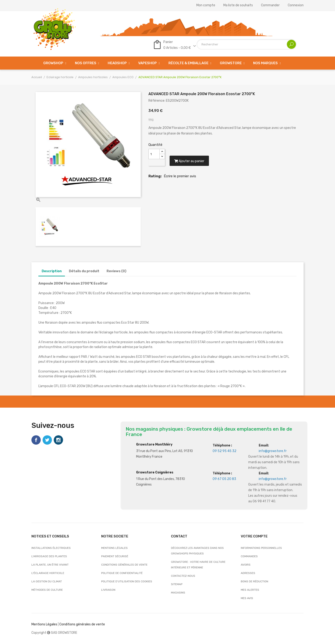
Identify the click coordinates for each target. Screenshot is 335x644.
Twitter (47, 440)
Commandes (249, 556)
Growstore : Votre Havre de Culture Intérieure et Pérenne (198, 565)
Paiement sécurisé (115, 556)
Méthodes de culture (47, 590)
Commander (270, 5)
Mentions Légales (44, 624)
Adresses (248, 573)
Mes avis (247, 598)
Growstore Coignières (155, 472)
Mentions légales (114, 548)
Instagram (58, 440)
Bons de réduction (255, 581)
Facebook (36, 440)
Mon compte (206, 5)
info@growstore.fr (273, 451)
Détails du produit (84, 271)
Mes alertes (250, 590)
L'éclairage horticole (48, 573)
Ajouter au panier (189, 162)
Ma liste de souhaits (238, 5)
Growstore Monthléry (154, 444)
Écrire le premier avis (180, 176)
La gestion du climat (47, 581)
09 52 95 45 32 (224, 451)
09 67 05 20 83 (224, 479)
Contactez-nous (183, 576)
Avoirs (246, 565)
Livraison (108, 590)
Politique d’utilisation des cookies (127, 581)
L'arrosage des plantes (49, 556)
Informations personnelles (261, 548)
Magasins (178, 593)
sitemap (177, 584)
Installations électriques (51, 548)
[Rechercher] (247, 44)
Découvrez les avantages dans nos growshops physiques (197, 551)
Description (52, 271)
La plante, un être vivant (50, 565)
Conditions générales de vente (124, 565)
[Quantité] (154, 154)
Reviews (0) (116, 271)
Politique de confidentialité (122, 573)
